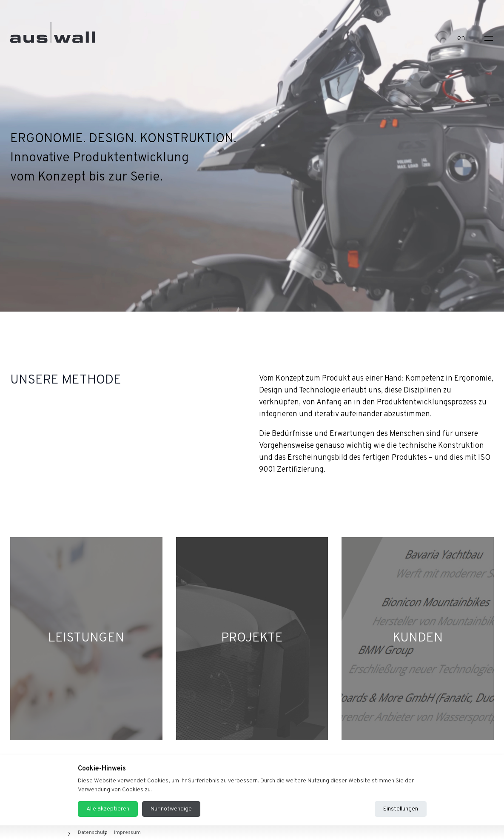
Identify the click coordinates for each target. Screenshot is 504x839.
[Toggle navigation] (489, 38)
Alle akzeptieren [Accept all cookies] (108, 809)
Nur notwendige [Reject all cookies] (171, 809)
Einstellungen (401, 809)
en (461, 38)
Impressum (127, 833)
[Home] (53, 37)
